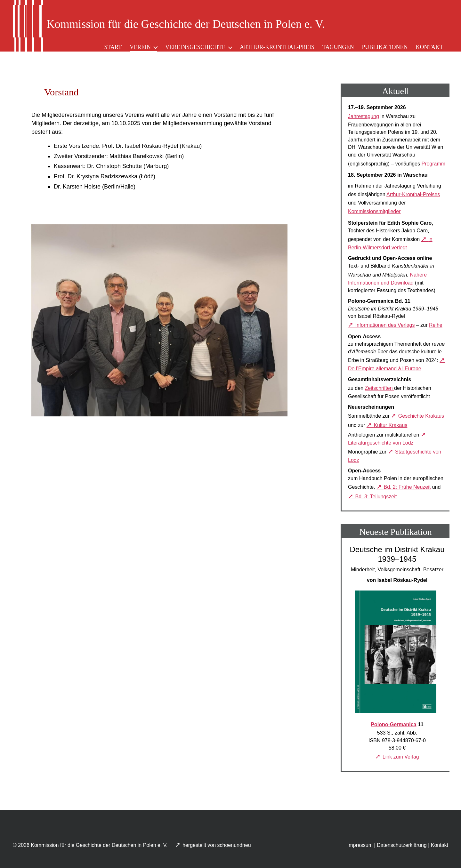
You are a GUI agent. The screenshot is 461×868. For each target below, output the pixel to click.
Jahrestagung (364, 116)
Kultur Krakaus (390, 425)
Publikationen (385, 47)
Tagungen (338, 47)
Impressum (360, 845)
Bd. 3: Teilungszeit (376, 497)
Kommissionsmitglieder (374, 211)
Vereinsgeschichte (195, 47)
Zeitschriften (379, 388)
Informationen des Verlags (385, 325)
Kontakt (429, 47)
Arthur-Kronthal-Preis (277, 47)
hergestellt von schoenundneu (217, 845)
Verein (140, 47)
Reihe (436, 325)
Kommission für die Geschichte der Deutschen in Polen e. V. (99, 845)
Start (113, 47)
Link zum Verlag (401, 757)
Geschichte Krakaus (421, 416)
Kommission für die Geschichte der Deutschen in (186, 24)
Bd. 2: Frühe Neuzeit (407, 487)
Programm (433, 164)
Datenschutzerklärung (402, 845)
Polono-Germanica (393, 724)
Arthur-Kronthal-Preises (413, 194)
